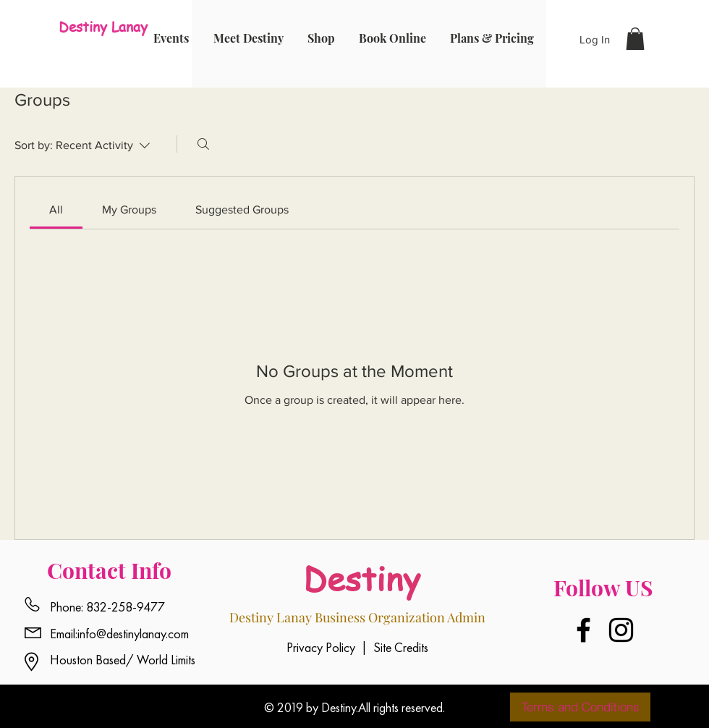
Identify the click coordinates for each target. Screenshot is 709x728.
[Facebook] (583, 630)
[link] (56, 209)
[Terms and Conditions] (580, 707)
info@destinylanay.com (133, 634)
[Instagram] (621, 630)
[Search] (203, 144)
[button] (635, 39)
